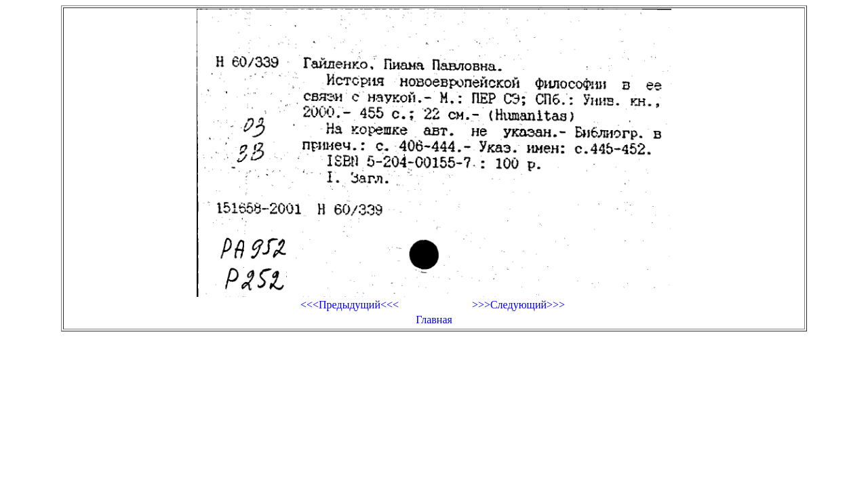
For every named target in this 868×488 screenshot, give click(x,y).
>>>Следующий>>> (518, 305)
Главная (434, 320)
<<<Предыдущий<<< (350, 305)
